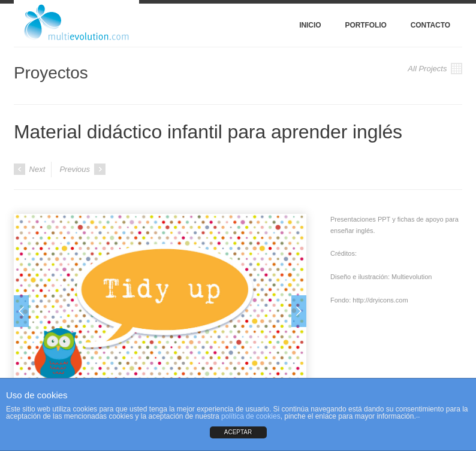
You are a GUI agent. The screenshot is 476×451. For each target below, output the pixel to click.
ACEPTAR (238, 432)
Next (29, 169)
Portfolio (365, 25)
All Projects (435, 69)
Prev (21, 311)
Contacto (430, 25)
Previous (82, 169)
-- (418, 417)
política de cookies (251, 416)
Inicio (310, 25)
